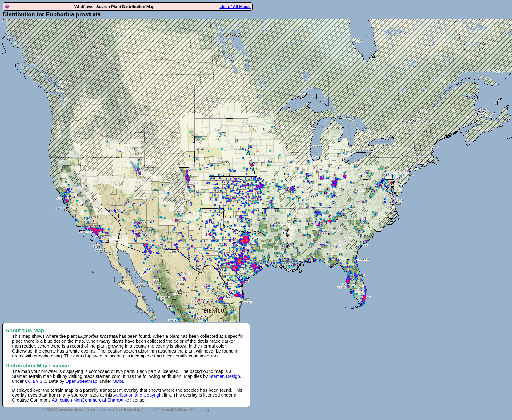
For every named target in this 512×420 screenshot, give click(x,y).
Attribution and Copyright (138, 395)
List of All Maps (235, 7)
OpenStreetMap (81, 381)
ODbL (118, 381)
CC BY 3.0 (36, 381)
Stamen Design (225, 376)
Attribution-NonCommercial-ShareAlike (90, 400)
